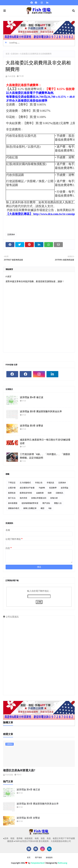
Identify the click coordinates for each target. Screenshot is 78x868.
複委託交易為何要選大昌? (19, 770)
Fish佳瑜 (11, 76)
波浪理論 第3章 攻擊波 (31, 426)
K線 (50, 508)
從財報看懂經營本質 (30, 503)
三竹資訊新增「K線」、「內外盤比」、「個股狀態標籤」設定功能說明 (45, 456)
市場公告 (39, 483)
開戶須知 (46, 503)
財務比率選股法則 (39, 498)
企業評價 (12, 488)
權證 (42, 508)
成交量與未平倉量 (27, 488)
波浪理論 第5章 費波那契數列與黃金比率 (41, 411)
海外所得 (23, 498)
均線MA (42, 488)
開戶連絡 (38, 858)
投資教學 (53, 488)
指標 (50, 493)
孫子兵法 (12, 498)
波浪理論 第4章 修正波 (32, 397)
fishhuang (62, 863)
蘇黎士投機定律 (30, 508)
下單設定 (12, 483)
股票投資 (12, 493)
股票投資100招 (26, 493)
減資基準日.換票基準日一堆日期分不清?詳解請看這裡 (45, 442)
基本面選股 (13, 503)
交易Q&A (15, 54)
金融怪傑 (40, 493)
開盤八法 (58, 503)
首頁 (7, 54)
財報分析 (54, 498)
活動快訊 (59, 493)
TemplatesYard (38, 863)
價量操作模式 (14, 508)
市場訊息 (50, 483)
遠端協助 (49, 858)
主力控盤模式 (25, 483)
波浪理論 (65, 488)
